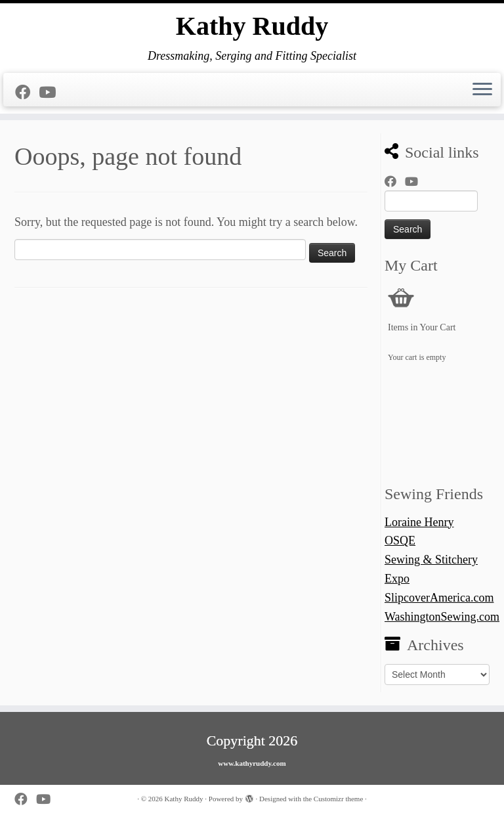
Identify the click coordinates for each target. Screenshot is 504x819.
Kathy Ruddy (252, 26)
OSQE (400, 541)
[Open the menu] (482, 90)
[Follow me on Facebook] (27, 93)
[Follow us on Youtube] (52, 93)
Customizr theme (338, 799)
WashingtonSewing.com (442, 617)
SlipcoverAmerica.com (439, 598)
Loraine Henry (419, 522)
